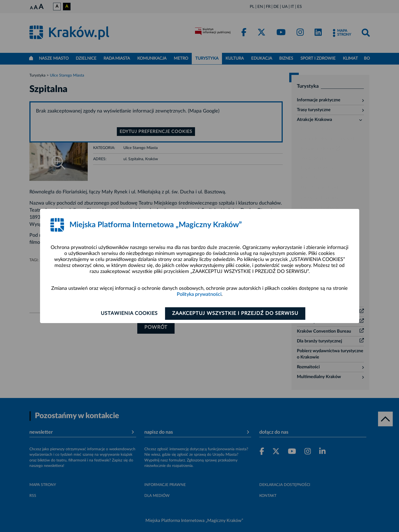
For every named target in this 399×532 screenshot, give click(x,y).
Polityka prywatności (199, 294)
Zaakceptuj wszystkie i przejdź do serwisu (235, 314)
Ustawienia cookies (129, 314)
